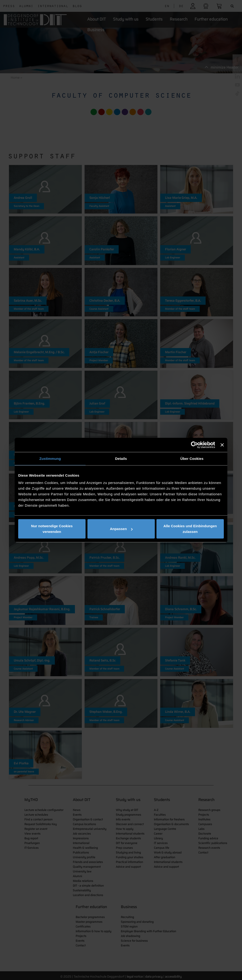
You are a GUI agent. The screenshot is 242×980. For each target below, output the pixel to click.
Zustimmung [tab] (50, 458)
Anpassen (121, 529)
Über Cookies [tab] (192, 458)
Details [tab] (121, 458)
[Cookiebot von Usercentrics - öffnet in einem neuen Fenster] (194, 445)
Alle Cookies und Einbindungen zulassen (190, 529)
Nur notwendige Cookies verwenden (52, 529)
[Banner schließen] (222, 445)
